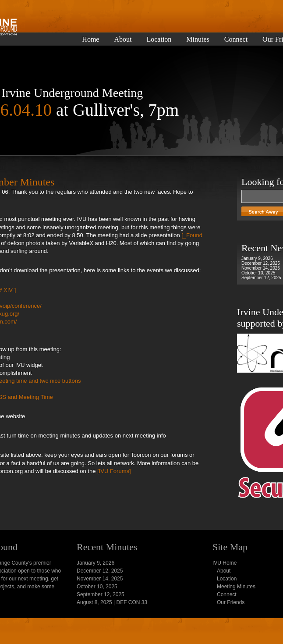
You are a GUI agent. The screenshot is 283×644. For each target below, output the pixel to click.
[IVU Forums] (113, 471)
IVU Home (225, 563)
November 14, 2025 (261, 268)
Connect (236, 39)
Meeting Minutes (236, 587)
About (123, 39)
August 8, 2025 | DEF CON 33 (112, 602)
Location (159, 39)
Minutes (198, 39)
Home (90, 39)
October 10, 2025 (258, 273)
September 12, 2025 (261, 278)
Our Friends (231, 602)
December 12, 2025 (261, 263)
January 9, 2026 (257, 258)
